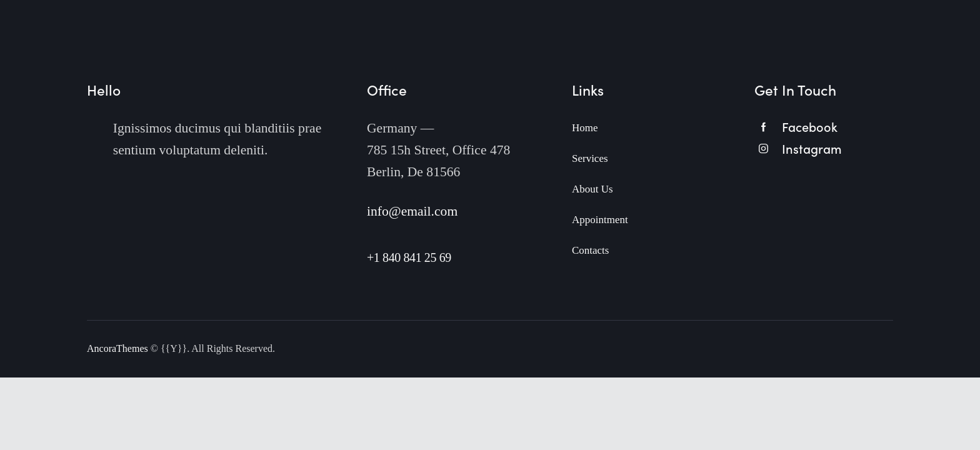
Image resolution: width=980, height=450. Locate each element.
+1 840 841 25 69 (409, 257)
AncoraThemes (117, 348)
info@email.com (412, 211)
